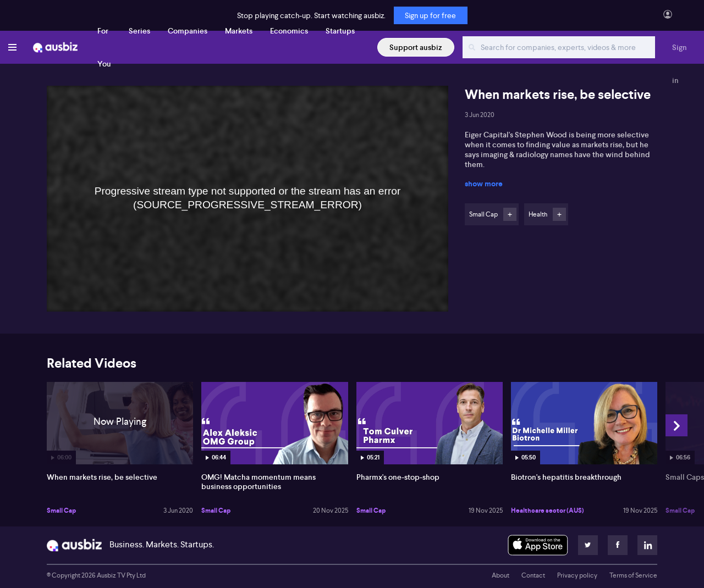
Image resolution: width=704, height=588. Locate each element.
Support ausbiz (416, 47)
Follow (510, 214)
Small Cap (61, 511)
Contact (533, 575)
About (501, 575)
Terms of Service (633, 575)
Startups (340, 31)
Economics (289, 31)
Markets (239, 31)
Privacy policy (577, 575)
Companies (188, 31)
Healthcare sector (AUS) (548, 511)
